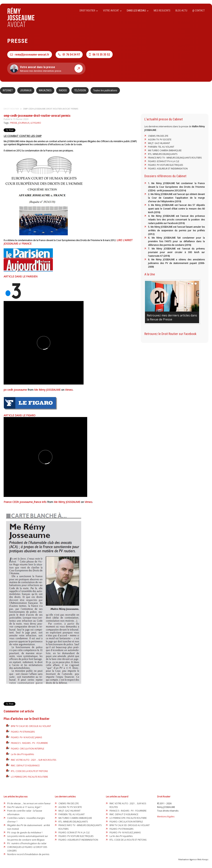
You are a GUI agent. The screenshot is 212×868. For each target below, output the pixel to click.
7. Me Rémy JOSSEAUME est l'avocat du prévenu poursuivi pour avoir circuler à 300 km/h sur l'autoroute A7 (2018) (176, 252)
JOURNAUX (26, 90)
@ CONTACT (199, 11)
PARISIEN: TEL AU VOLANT (161, 147)
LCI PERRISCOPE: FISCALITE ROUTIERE (29, 777)
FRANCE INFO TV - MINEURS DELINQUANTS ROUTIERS (175, 158)
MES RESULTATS (162, 11)
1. (150, 183)
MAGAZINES (45, 90)
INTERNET (8, 90)
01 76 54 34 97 (69, 55)
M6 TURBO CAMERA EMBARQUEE (165, 150)
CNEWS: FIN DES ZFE (158, 136)
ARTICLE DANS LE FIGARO (20, 415)
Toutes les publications (105, 90)
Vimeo (69, 390)
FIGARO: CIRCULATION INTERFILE (28, 749)
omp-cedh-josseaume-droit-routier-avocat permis (51, 109)
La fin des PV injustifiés (22, 754)
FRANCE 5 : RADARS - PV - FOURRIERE (29, 743)
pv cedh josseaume (15, 390)
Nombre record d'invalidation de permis (28, 854)
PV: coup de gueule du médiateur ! (25, 833)
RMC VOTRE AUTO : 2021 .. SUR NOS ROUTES (34, 760)
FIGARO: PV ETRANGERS (23, 732)
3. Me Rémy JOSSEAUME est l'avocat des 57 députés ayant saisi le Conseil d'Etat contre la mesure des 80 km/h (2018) (176, 209)
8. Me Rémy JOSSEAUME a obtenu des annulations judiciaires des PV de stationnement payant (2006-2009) (176, 263)
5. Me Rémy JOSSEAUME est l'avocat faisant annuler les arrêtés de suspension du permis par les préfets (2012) (176, 230)
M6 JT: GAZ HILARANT (159, 143)
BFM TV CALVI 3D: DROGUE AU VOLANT (31, 726)
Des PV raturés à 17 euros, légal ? (24, 807)
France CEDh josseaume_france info (25, 502)
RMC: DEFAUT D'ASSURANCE (25, 766)
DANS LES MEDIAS (138, 11)
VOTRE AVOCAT (112, 11)
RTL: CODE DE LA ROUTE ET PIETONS (29, 771)
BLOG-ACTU (181, 11)
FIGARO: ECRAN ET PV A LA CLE (164, 161)
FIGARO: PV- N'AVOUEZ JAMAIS (26, 737)
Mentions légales (166, 817)
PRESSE (14, 123)
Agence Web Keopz (199, 859)
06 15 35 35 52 (99, 54)
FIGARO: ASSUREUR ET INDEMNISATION (168, 169)
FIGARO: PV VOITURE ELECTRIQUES (165, 165)
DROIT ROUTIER (89, 11)
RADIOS (63, 90)
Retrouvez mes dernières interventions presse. (46, 69)
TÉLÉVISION (80, 90)
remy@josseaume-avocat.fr (30, 55)
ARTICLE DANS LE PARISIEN (21, 276)
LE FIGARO (36, 123)
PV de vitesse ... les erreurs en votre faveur (29, 803)
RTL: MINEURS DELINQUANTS (163, 154)
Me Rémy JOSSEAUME (47, 390)
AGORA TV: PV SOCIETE (160, 140)
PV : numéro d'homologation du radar (27, 843)
